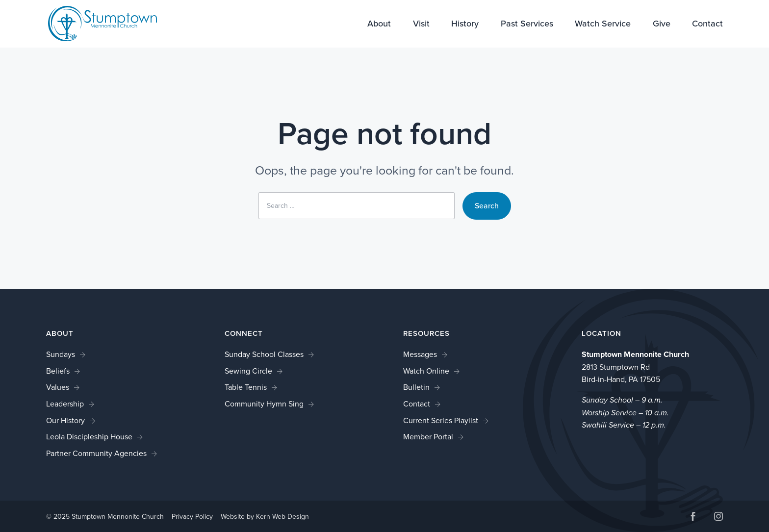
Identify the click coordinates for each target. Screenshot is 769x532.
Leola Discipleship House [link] (89, 437)
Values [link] (58, 387)
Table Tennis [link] (246, 387)
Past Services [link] (527, 25)
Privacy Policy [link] (192, 517)
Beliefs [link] (58, 371)
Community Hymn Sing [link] (264, 404)
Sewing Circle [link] (248, 371)
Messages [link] (420, 354)
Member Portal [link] (428, 437)
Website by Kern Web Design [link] (265, 517)
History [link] (465, 25)
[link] (96, 23)
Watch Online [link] (426, 371)
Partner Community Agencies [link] (96, 453)
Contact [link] (707, 25)
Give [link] (662, 25)
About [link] (379, 25)
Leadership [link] (65, 404)
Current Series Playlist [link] (441, 420)
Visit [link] (421, 25)
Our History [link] (65, 420)
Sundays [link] (61, 354)
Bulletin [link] (416, 387)
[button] (693, 518)
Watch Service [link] (603, 25)
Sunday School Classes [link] (264, 354)
